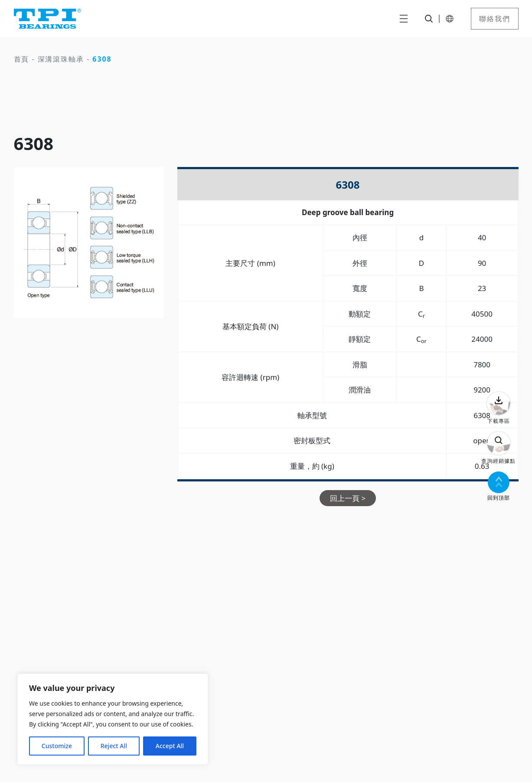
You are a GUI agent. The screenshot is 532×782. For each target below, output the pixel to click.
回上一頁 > (348, 498)
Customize (57, 746)
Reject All (114, 746)
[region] (113, 719)
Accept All (170, 746)
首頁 (22, 59)
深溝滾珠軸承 (61, 59)
